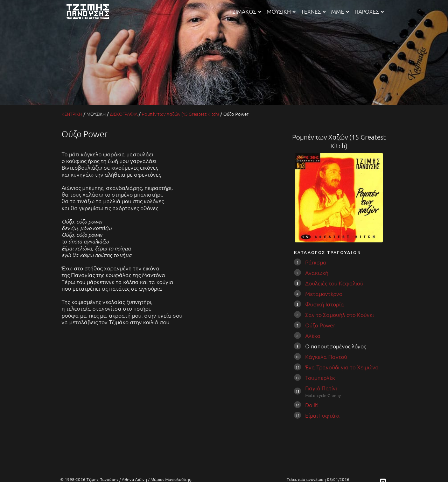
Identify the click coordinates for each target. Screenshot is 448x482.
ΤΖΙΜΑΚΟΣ (245, 11)
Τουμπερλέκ (320, 377)
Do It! (312, 405)
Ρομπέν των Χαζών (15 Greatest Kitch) (180, 114)
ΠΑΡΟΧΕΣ (369, 11)
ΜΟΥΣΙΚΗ (281, 11)
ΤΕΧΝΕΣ (313, 11)
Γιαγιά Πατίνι (321, 388)
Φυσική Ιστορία (325, 304)
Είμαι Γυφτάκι (322, 415)
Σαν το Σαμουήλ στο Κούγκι (339, 314)
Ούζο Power (320, 325)
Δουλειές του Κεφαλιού (334, 283)
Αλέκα (313, 335)
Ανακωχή (317, 272)
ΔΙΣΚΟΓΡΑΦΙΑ (124, 114)
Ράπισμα (316, 262)
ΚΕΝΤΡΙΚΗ (72, 114)
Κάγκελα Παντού (326, 356)
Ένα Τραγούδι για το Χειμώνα (342, 367)
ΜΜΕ (340, 11)
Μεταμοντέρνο (324, 293)
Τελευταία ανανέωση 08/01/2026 (318, 479)
